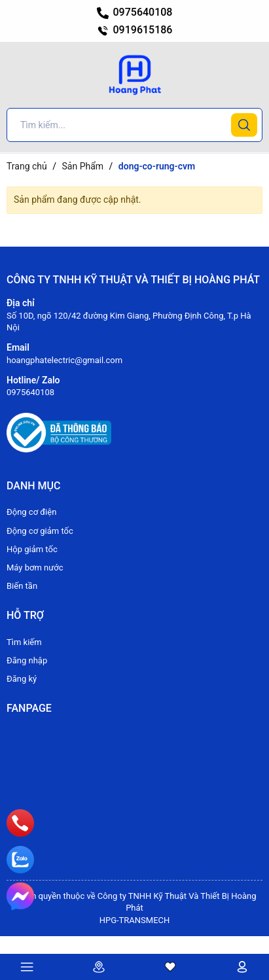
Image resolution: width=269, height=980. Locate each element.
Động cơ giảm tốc (40, 531)
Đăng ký (22, 679)
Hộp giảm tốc (32, 549)
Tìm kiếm (24, 642)
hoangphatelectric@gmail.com (64, 360)
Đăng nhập (27, 660)
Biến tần (22, 586)
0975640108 (135, 12)
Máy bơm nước (35, 568)
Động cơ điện (31, 512)
